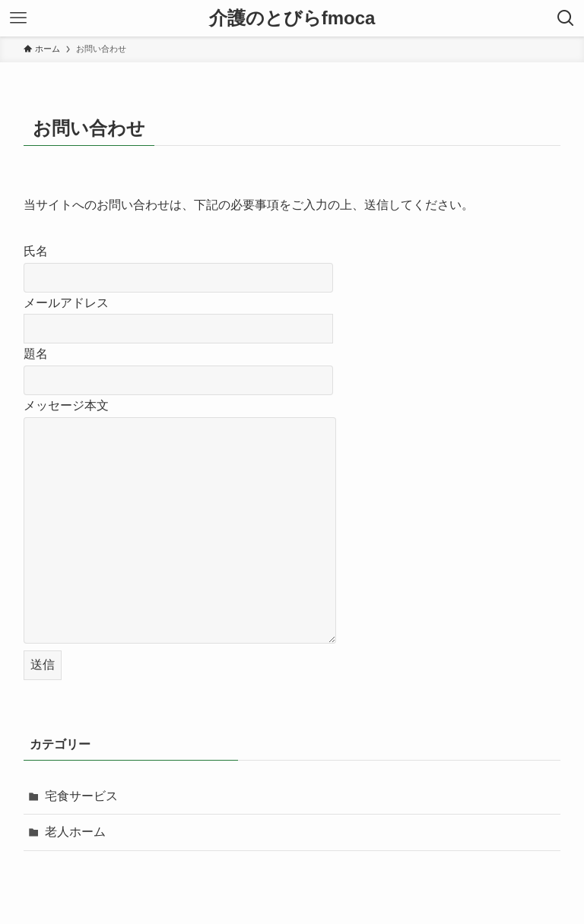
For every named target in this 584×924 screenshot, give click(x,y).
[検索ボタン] (566, 18)
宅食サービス (81, 796)
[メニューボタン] (18, 18)
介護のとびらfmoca (292, 18)
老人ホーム (75, 832)
